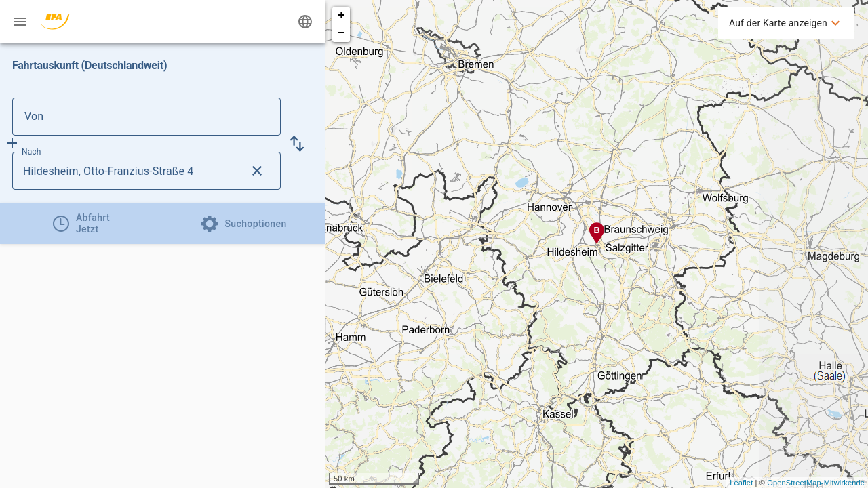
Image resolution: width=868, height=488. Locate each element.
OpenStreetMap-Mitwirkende (816, 483)
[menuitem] (786, 23)
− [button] (341, 33)
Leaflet (741, 483)
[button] (297, 144)
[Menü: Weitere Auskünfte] (20, 22)
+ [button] (341, 16)
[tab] (81, 224)
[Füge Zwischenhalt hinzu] (12, 143)
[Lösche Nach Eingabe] (257, 171)
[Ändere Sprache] (305, 22)
